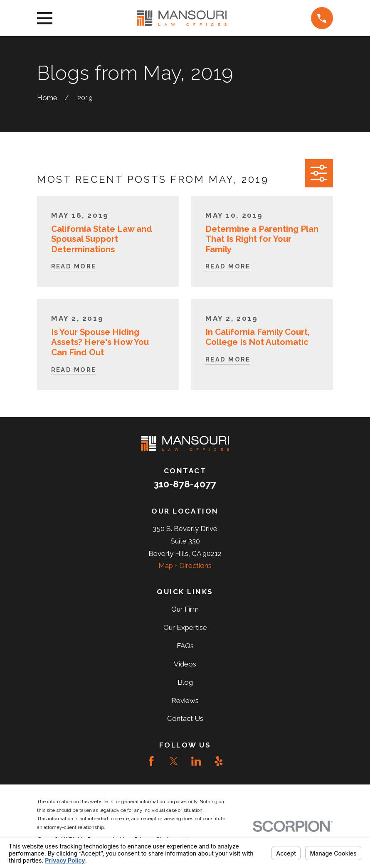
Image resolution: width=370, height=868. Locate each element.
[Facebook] (151, 761)
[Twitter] (174, 761)
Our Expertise (185, 627)
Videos (185, 664)
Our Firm (185, 609)
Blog (185, 682)
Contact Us (185, 718)
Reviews (185, 701)
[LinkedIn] (196, 761)
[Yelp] (219, 761)
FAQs (185, 646)
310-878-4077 (185, 484)
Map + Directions (185, 566)
